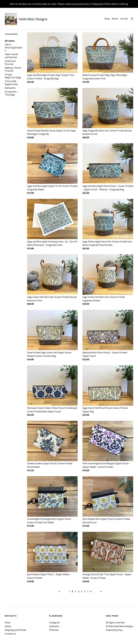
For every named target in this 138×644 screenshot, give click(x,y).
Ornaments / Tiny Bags (11, 93)
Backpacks (10, 88)
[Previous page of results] (60, 591)
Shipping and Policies (16, 630)
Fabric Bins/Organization (13, 48)
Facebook (54, 626)
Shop (107, 19)
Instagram (54, 623)
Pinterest (54, 630)
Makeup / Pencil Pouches (13, 69)
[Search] (132, 19)
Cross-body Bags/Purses (11, 83)
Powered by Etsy (114, 630)
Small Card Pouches (10, 62)
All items (10, 41)
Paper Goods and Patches (11, 56)
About (115, 19)
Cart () (124, 19)
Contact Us (10, 634)
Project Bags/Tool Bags (13, 76)
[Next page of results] (101, 591)
